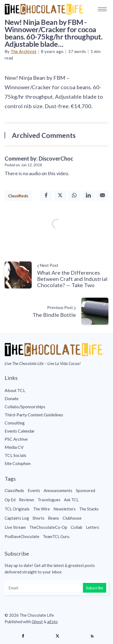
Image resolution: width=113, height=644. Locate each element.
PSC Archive (16, 439)
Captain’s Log (17, 518)
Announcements (58, 490)
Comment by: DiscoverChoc (39, 158)
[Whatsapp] (74, 196)
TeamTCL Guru (56, 536)
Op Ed (10, 500)
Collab (77, 527)
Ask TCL (71, 500)
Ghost (37, 622)
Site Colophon (18, 463)
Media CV (14, 447)
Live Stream (15, 527)
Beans (54, 518)
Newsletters (64, 509)
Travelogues (49, 500)
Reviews (27, 500)
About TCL (15, 390)
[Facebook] (46, 196)
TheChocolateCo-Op (48, 527)
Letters (93, 527)
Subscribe (95, 588)
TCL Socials (15, 455)
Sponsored (85, 490)
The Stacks (89, 509)
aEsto (52, 622)
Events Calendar (20, 431)
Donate (12, 398)
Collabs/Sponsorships (25, 406)
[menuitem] (57, 390)
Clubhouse (72, 518)
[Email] (102, 196)
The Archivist (24, 51)
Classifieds (18, 196)
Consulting (15, 423)
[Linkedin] (88, 196)
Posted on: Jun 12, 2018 (23, 165)
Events (34, 490)
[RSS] (92, 636)
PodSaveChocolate (22, 536)
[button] (102, 9)
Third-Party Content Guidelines (34, 415)
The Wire (41, 509)
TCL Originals (17, 509)
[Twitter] (60, 196)
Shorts (38, 518)
